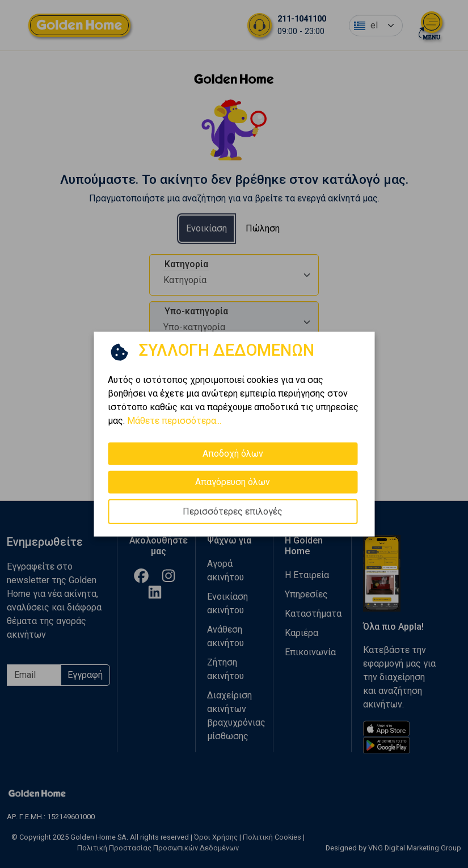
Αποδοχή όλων (233, 454)
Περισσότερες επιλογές (233, 511)
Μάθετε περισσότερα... (174, 421)
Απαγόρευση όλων (233, 482)
